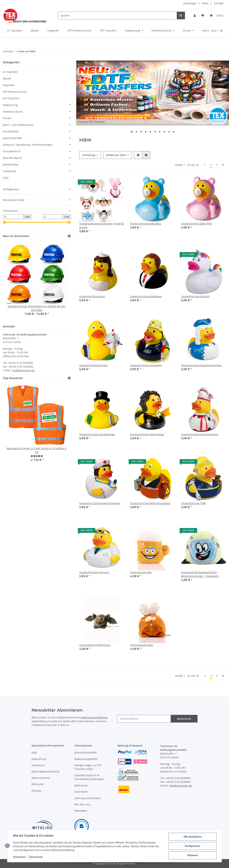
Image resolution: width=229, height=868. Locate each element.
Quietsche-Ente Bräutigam (146, 296)
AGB (34, 752)
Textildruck (9, 171)
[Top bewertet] (69, 378)
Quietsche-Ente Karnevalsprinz (200, 434)
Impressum (38, 765)
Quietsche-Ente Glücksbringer (97, 434)
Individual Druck (13, 112)
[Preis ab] (13, 217)
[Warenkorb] (216, 15)
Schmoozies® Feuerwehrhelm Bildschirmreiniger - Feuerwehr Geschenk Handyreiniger (200, 574)
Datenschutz (39, 759)
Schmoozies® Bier (141, 572)
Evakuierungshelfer (86, 759)
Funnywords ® (12, 151)
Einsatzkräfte (11, 131)
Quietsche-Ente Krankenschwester (100, 503)
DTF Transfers (11, 98)
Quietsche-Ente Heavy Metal (147, 434)
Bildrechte (38, 784)
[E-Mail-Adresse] (144, 719)
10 (174, 132)
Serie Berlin (81, 792)
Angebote (9, 85)
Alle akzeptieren (192, 837)
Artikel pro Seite (116, 155)
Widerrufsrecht (41, 778)
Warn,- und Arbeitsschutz (18, 125)
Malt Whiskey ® (12, 158)
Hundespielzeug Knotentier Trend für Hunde (102, 225)
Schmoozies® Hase (142, 645)
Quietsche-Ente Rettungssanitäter (150, 503)
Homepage (190, 3)
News (205, 3)
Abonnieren (184, 719)
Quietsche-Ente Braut (92, 296)
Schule (7, 118)
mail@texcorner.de (23, 370)
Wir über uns (82, 804)
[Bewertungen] (37, 456)
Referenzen (81, 785)
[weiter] (223, 165)
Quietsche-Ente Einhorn (195, 296)
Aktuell (7, 78)
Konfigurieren (192, 846)
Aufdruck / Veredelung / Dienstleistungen (28, 145)
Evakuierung (10, 105)
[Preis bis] (53, 217)
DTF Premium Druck (15, 92)
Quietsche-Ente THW (193, 503)
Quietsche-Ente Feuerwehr (146, 365)
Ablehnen (192, 855)
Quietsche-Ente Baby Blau (146, 224)
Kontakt (219, 3)
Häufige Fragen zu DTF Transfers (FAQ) (88, 767)
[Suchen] (117, 15)
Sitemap (36, 791)
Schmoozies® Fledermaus (95, 645)
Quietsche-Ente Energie (93, 365)
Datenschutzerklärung (94, 717)
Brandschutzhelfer (86, 752)
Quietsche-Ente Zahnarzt (94, 572)
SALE (6, 178)
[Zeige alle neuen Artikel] (69, 236)
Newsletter (81, 811)
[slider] (4, 222)
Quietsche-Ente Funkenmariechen (201, 365)
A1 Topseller (10, 72)
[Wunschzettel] (203, 15)
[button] (195, 15)
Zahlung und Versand (87, 798)
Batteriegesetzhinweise (45, 771)
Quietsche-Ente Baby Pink (196, 224)
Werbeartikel (11, 165)
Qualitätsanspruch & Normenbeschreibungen (89, 777)
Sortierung (89, 155)
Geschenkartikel (12, 138)
